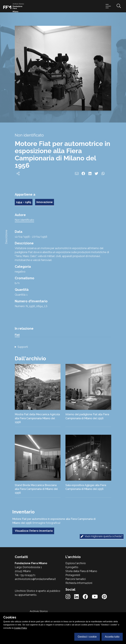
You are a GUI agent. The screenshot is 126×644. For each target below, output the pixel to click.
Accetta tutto (112, 637)
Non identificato (24, 220)
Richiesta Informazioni (79, 583)
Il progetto (72, 567)
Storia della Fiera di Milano (81, 571)
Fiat (17, 335)
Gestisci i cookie (87, 637)
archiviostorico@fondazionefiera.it (35, 579)
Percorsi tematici (76, 579)
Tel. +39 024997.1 (25, 575)
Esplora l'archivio (76, 563)
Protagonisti (73, 575)
